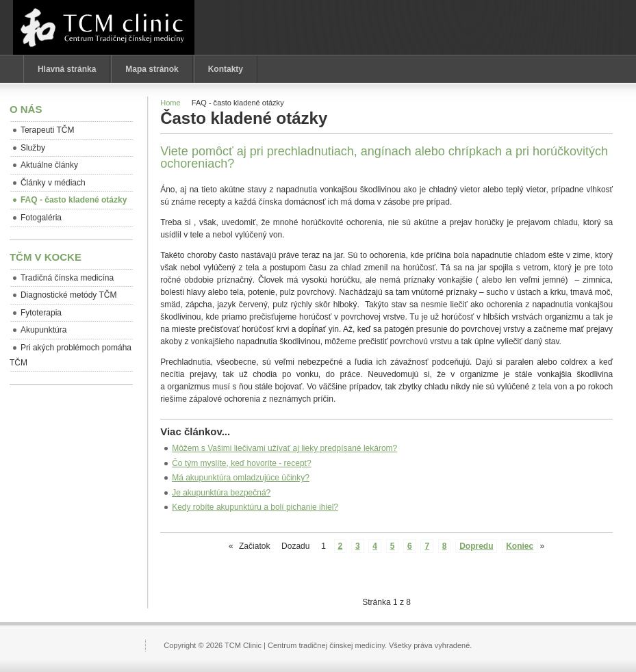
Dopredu (476, 546)
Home (170, 103)
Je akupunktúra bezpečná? (221, 493)
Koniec (520, 546)
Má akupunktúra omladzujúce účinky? (241, 478)
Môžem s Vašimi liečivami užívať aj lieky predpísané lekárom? (284, 448)
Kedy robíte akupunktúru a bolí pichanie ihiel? (255, 507)
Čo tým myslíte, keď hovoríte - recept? (241, 463)
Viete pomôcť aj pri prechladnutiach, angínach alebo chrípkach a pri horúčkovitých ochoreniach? (384, 157)
